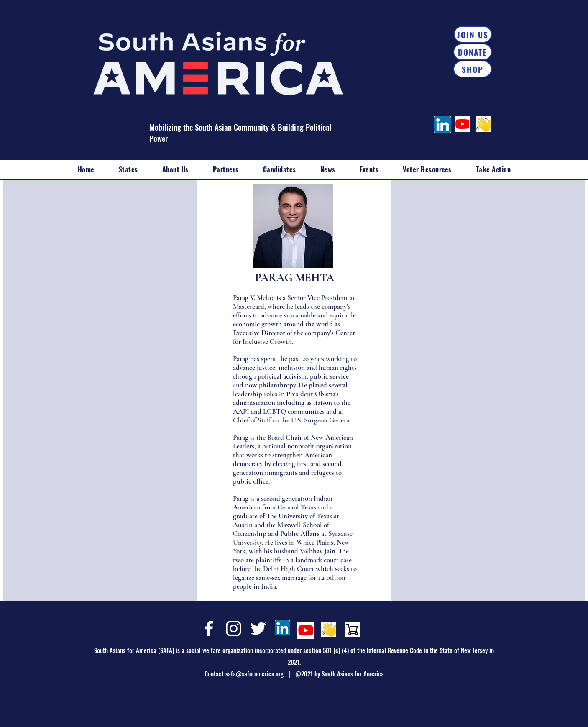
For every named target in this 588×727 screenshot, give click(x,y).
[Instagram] (234, 628)
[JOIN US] (473, 34)
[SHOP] (473, 69)
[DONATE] (473, 52)
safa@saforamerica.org (254, 673)
